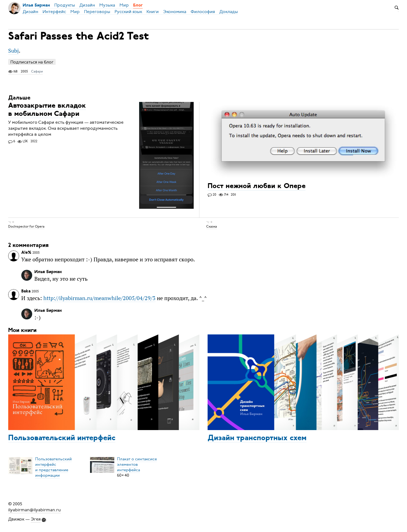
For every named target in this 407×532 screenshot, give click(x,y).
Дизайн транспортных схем (257, 438)
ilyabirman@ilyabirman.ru (35, 510)
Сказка (212, 226)
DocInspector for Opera (26, 226)
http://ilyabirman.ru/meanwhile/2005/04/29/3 (99, 298)
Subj (14, 51)
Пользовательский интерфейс (62, 438)
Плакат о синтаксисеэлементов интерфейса (137, 464)
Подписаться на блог (32, 62)
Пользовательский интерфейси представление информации (53, 467)
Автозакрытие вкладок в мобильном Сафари (47, 110)
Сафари (37, 71)
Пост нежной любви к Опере (257, 187)
